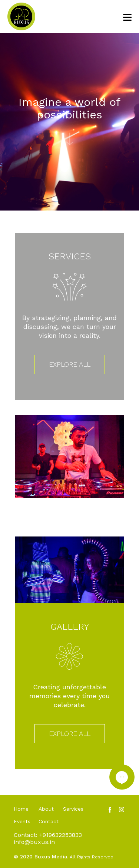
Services (73, 809)
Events (22, 821)
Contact (49, 821)
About (46, 809)
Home (21, 809)
